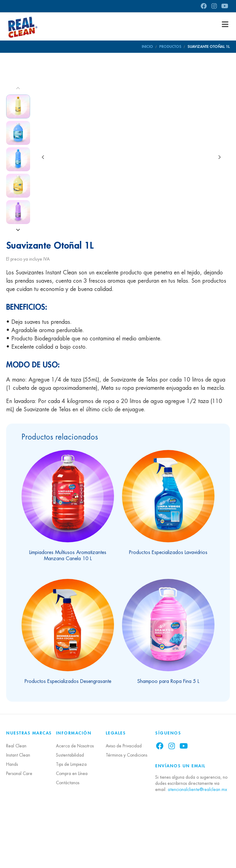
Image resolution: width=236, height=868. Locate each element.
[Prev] (18, 88)
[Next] (18, 230)
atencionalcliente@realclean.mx (197, 837)
